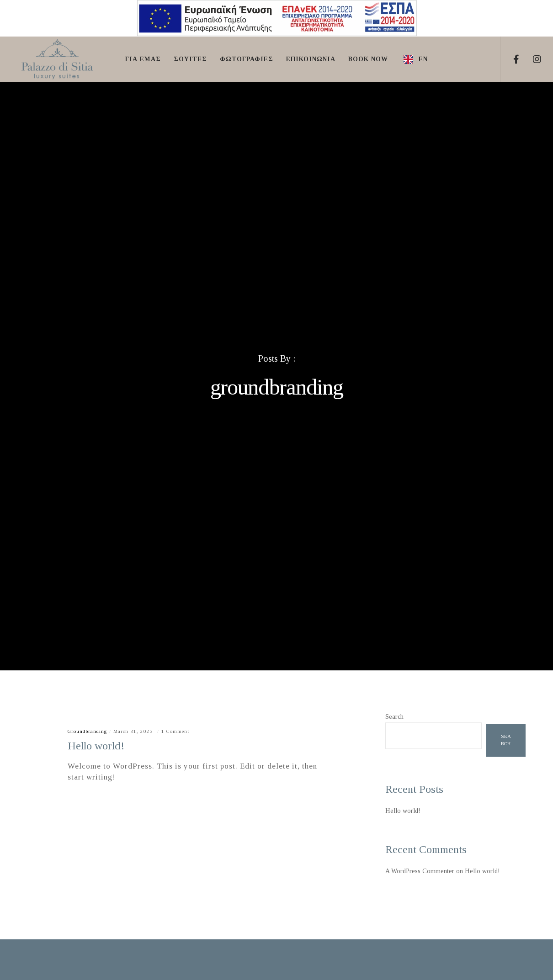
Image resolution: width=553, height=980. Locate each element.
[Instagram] (531, 59)
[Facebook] (511, 59)
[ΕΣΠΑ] (277, 36)
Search (394, 717)
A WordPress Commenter (420, 871)
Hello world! (403, 811)
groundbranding (87, 731)
